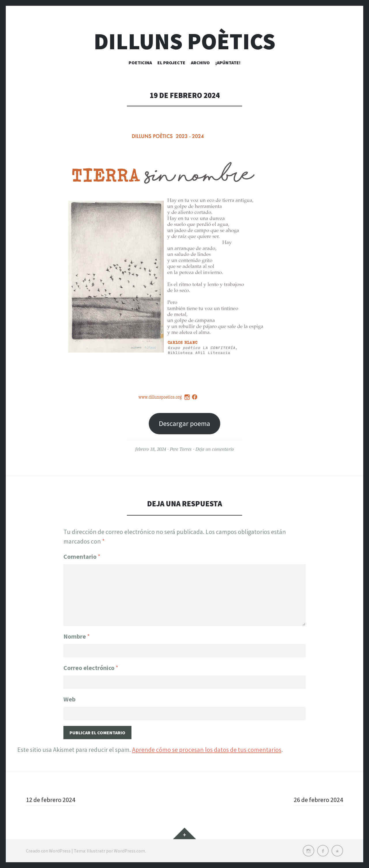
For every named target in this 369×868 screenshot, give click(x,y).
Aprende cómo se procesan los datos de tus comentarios (207, 750)
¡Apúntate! (228, 63)
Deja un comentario (215, 449)
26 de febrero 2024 (318, 800)
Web (69, 699)
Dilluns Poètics (184, 41)
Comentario (82, 556)
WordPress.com (129, 851)
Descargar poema (184, 423)
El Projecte (171, 63)
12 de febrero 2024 (51, 800)
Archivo (200, 63)
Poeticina (140, 63)
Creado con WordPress (48, 851)
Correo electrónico (91, 668)
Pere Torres (181, 449)
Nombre (77, 636)
